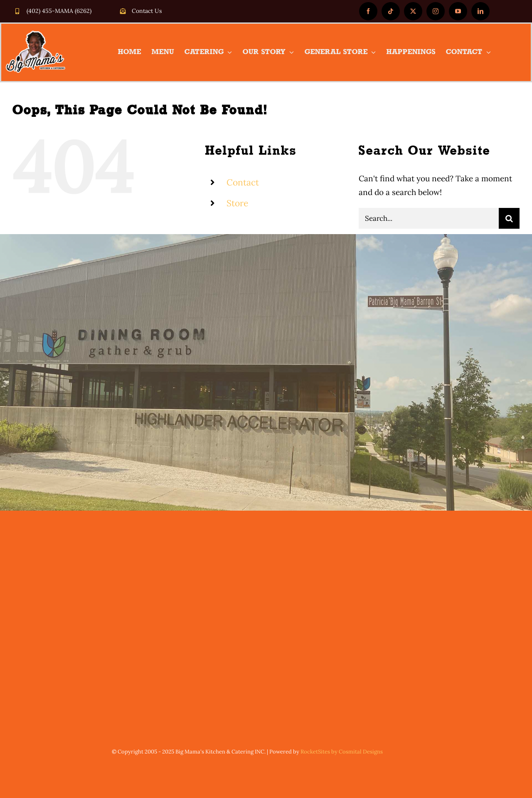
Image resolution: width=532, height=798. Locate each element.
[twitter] (413, 11)
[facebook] (368, 11)
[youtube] (458, 11)
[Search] (509, 218)
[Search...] (429, 218)
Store (237, 203)
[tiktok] (391, 11)
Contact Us (147, 11)
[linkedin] (480, 11)
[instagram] (436, 11)
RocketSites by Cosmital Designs (342, 752)
